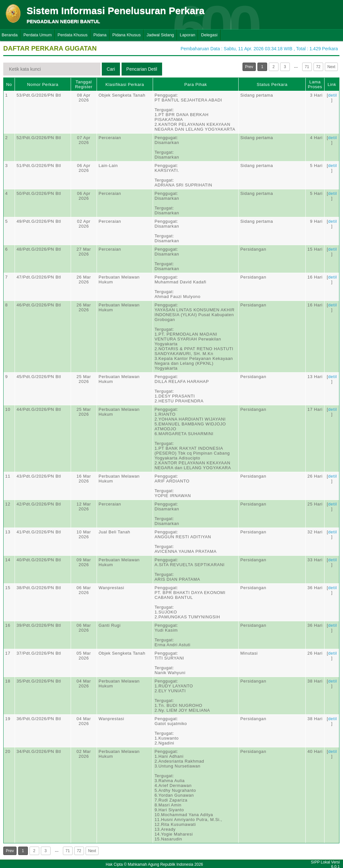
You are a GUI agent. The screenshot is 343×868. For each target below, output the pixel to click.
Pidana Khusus (127, 35)
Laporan (188, 35)
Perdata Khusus (73, 35)
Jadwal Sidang (160, 35)
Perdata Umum (37, 35)
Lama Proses (315, 84)
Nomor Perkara (43, 84)
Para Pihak (195, 84)
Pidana (100, 35)
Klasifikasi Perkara (125, 84)
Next (331, 67)
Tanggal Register (84, 84)
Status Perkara (272, 84)
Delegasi (209, 35)
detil (332, 95)
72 (318, 67)
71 (307, 67)
